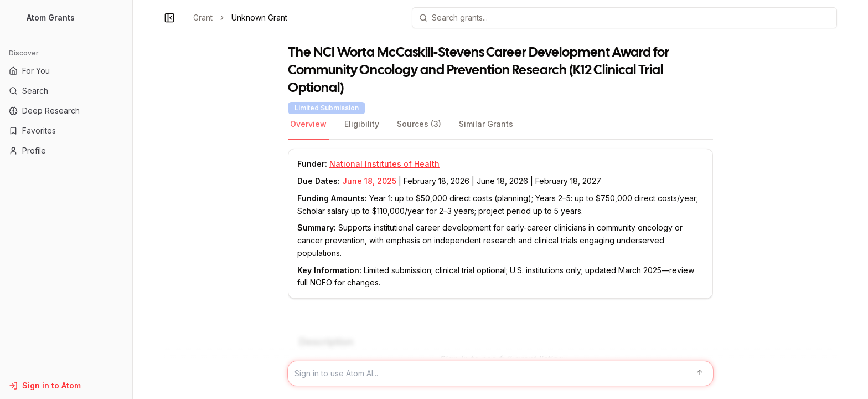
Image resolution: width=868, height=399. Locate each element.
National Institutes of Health (384, 164)
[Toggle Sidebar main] (132, 199)
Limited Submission (327, 108)
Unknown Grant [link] (259, 17)
